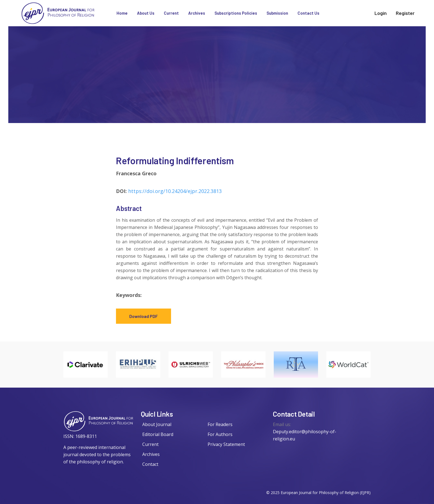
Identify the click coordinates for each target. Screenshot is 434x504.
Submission (277, 13)
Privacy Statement (226, 444)
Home (122, 13)
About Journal (157, 424)
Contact (150, 464)
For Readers (220, 424)
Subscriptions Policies (236, 13)
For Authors (220, 434)
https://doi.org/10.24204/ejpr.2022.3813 (175, 191)
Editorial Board (158, 434)
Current (171, 13)
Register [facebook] (405, 13)
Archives (197, 13)
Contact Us (308, 13)
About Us (146, 13)
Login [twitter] (381, 13)
